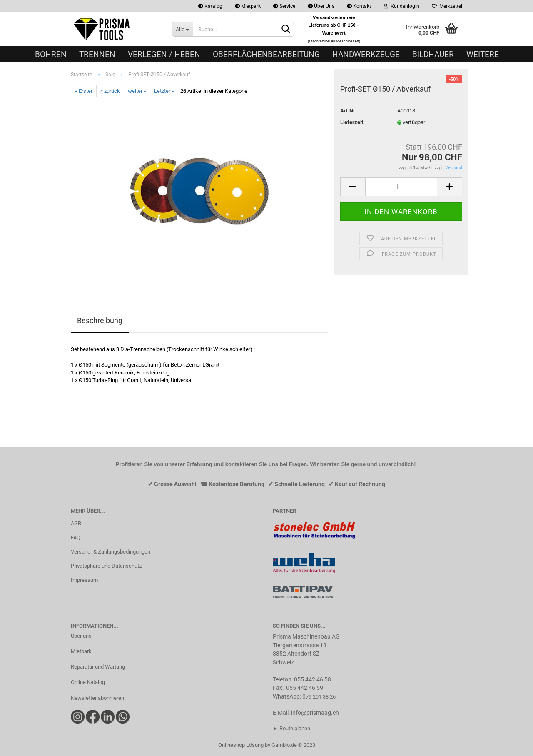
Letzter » (164, 91)
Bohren (51, 54)
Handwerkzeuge (366, 54)
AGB (76, 523)
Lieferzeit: (352, 122)
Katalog (210, 6)
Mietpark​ (81, 651)
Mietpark (248, 6)
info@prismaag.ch (315, 713)
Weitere (483, 54)
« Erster (84, 91)
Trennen (97, 54)
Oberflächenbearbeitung (266, 54)
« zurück (110, 91)
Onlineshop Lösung (241, 745)
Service (284, 6)
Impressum (84, 580)
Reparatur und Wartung (98, 667)
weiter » (137, 91)
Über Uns (321, 6)
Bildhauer (433, 54)
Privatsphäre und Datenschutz (106, 566)
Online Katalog (88, 682)
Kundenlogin (401, 6)
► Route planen (291, 728)
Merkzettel (447, 6)
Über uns (81, 636)
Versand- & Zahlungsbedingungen (111, 552)
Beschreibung (100, 321)
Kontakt (359, 6)
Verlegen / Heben (164, 54)
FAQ (76, 538)
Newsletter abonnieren (97, 698)
